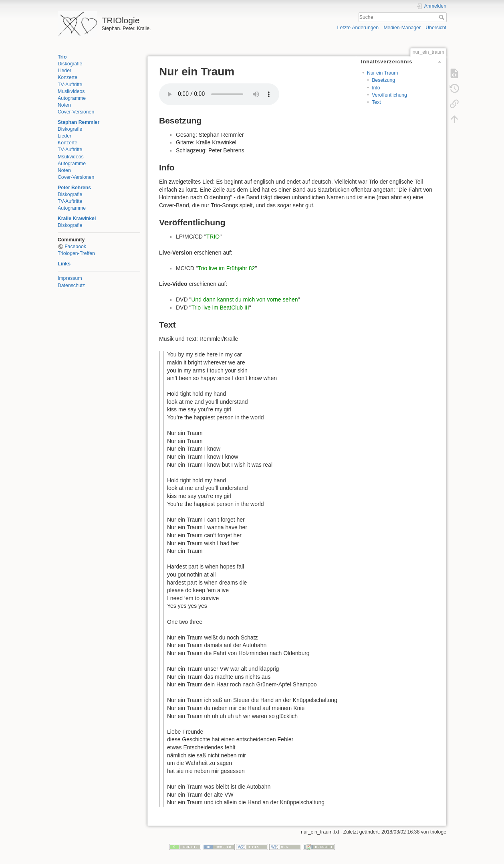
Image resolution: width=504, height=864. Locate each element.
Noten (64, 105)
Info (376, 88)
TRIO (213, 237)
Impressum (70, 278)
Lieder (65, 71)
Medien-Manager (402, 28)
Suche (443, 17)
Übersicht (436, 28)
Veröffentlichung (389, 95)
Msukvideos (71, 157)
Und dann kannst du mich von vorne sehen (244, 299)
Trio (62, 57)
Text (376, 102)
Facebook (75, 247)
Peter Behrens (74, 188)
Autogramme (72, 98)
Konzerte (68, 77)
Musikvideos (71, 91)
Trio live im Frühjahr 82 (227, 268)
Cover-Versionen (76, 112)
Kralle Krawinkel (77, 219)
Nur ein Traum (383, 73)
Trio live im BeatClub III (220, 308)
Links (64, 264)
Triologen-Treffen (76, 253)
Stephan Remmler (79, 122)
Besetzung (383, 80)
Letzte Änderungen (358, 28)
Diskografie (70, 64)
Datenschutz (71, 285)
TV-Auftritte (70, 85)
